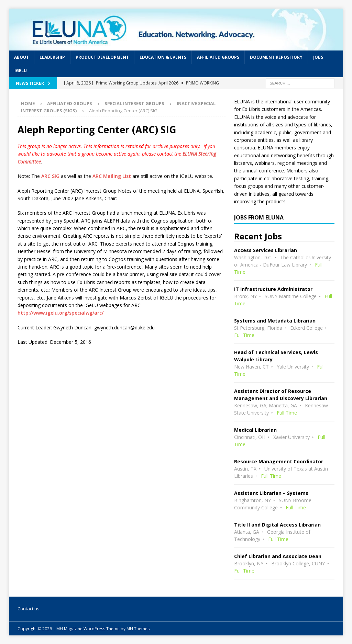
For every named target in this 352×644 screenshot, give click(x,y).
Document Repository (276, 57)
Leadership (52, 57)
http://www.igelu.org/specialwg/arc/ (60, 313)
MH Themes (138, 629)
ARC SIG (50, 176)
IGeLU (21, 71)
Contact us (29, 609)
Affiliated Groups (218, 57)
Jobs (318, 57)
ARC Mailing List (112, 176)
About (21, 57)
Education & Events (163, 57)
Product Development (102, 57)
